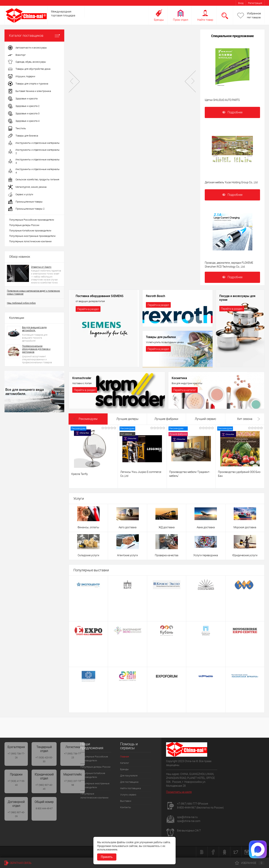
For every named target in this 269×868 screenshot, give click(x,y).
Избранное (254, 13)
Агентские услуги (127, 555)
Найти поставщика (130, 788)
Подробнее (232, 112)
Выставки (126, 801)
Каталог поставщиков (34, 36)
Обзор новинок (20, 257)
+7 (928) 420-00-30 (44, 759)
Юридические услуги (245, 555)
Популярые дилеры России (24, 225)
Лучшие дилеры (127, 419)
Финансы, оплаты (88, 527)
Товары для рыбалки (161, 337)
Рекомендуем (88, 419)
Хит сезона (245, 419)
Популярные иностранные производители (32, 236)
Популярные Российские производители (32, 220)
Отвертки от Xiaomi (41, 267)
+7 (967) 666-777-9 (188, 804)
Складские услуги (88, 555)
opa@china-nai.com (189, 821)
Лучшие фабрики (166, 419)
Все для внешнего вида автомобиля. (34, 329)
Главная (125, 757)
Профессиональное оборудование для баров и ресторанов (36, 349)
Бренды (159, 20)
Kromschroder (82, 378)
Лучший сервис (205, 419)
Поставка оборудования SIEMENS (100, 296)
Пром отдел (181, 20)
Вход (241, 3)
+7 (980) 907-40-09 (16, 814)
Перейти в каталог (185, 390)
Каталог (125, 763)
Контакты (126, 807)
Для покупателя (129, 776)
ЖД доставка (167, 527)
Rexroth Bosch (156, 296)
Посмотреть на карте (179, 792)
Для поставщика (129, 782)
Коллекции (17, 318)
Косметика (179, 378)
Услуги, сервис (128, 795)
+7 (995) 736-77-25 (73, 756)
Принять (107, 857)
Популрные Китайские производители (30, 231)
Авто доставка (128, 527)
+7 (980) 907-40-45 (44, 787)
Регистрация (255, 3)
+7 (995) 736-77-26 (16, 756)
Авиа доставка (206, 527)
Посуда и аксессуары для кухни (237, 298)
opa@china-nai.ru (187, 817)
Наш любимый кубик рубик (21, 303)
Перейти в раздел (88, 309)
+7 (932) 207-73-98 (73, 783)
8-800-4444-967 (186, 808)
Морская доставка (245, 527)
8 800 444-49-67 (44, 808)
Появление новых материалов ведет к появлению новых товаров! (33, 292)
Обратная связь (18, 863)
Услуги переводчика (206, 555)
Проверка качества (167, 555)
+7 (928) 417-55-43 (16, 783)
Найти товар (205, 20)
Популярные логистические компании (30, 241)
